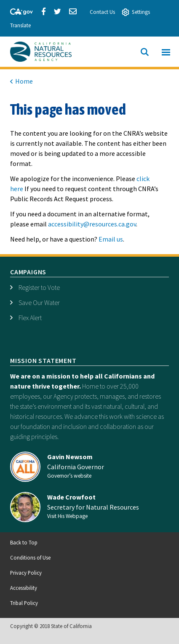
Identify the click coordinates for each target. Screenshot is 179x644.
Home (24, 81)
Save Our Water (39, 302)
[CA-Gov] (18, 11)
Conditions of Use (30, 557)
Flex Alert (30, 318)
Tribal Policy (24, 603)
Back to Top (24, 542)
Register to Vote (39, 287)
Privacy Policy (26, 573)
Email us (111, 239)
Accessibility (24, 588)
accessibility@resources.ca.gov (92, 224)
